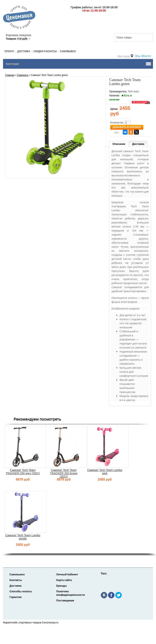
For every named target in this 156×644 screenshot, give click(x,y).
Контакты (16, 580)
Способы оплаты (21, 591)
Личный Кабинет (67, 574)
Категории (12, 64)
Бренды (61, 586)
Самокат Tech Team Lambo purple (23, 537)
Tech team (133, 92)
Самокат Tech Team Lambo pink (105, 472)
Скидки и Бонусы (45, 51)
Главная (10, 75)
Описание (119, 144)
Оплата (9, 51)
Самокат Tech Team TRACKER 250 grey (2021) (23, 472)
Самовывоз (68, 51)
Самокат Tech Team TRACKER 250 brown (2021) (64, 473)
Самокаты (23, 75)
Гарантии (16, 597)
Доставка (24, 51)
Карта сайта (64, 580)
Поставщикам (65, 600)
